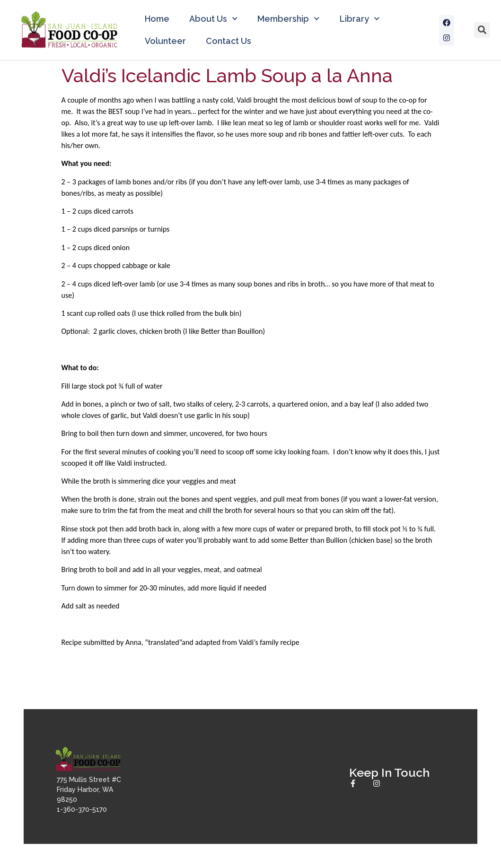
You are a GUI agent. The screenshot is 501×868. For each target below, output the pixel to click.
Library (360, 19)
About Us (214, 19)
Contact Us (229, 41)
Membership (289, 19)
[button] (482, 30)
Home (157, 19)
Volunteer (165, 41)
